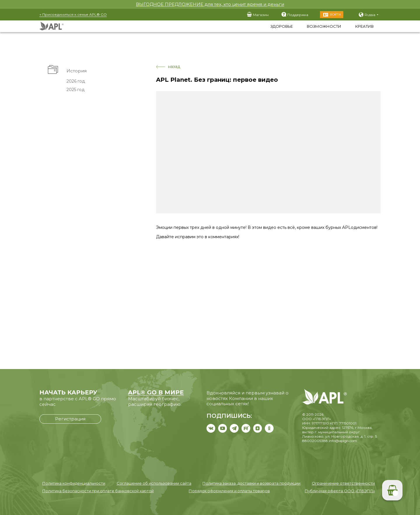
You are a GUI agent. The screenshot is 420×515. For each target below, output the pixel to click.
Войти (335, 14)
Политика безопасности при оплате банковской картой (98, 491)
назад (168, 67)
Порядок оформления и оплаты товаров (229, 491)
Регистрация (70, 419)
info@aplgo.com (343, 441)
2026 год (76, 81)
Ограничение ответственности (343, 483)
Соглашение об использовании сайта (154, 483)
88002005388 (315, 441)
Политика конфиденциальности (74, 483)
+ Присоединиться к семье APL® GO (73, 14)
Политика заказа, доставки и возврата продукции (251, 483)
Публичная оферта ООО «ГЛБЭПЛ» (340, 491)
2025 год (76, 90)
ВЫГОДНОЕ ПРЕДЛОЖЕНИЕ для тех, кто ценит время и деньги (210, 4)
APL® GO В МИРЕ (156, 392)
